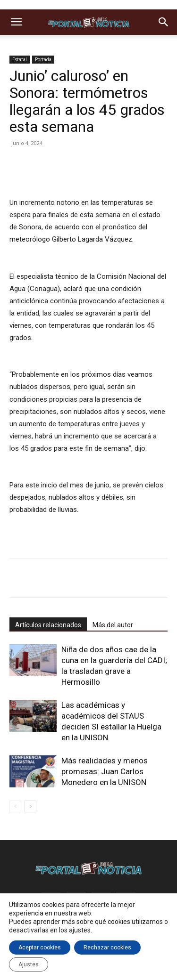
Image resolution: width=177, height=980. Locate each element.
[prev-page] (15, 806)
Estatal (20, 59)
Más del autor (113, 625)
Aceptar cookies (40, 948)
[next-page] (30, 806)
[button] (16, 22)
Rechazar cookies (107, 948)
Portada (43, 59)
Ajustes (29, 964)
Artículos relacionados (48, 625)
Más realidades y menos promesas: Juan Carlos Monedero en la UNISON (105, 771)
